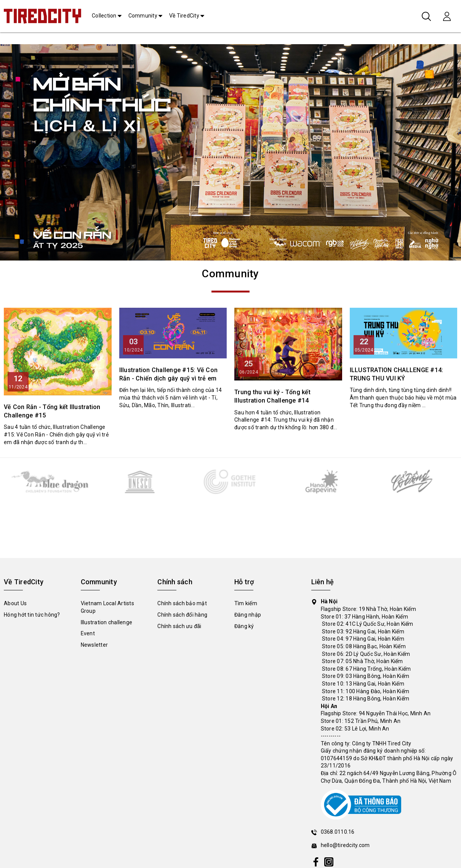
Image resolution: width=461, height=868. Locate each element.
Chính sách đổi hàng (182, 615)
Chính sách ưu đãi (179, 626)
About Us (15, 603)
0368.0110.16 (338, 832)
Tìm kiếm (246, 603)
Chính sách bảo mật (182, 603)
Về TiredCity (184, 16)
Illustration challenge (107, 622)
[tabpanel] (230, 152)
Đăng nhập (248, 615)
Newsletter (94, 645)
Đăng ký (244, 626)
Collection (104, 16)
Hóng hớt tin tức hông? (32, 615)
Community (143, 16)
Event (88, 633)
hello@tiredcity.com (345, 845)
